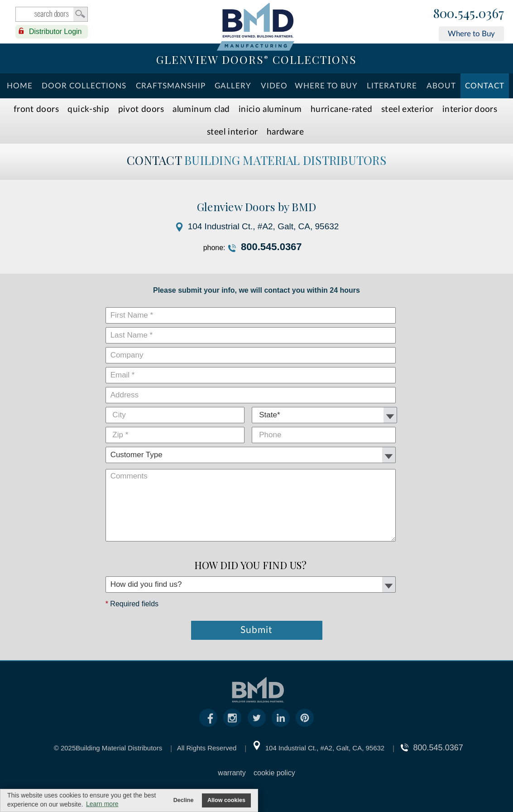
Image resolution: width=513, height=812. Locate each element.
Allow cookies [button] (226, 800)
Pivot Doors (141, 109)
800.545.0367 (469, 14)
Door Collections (84, 86)
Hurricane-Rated (342, 109)
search (52, 14)
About (441, 86)
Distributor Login (55, 31)
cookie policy (274, 773)
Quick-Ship (88, 109)
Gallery (233, 86)
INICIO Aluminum (270, 109)
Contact (485, 86)
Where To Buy (326, 86)
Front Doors (36, 109)
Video (274, 86)
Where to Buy (471, 34)
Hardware (285, 132)
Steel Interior (232, 132)
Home (20, 86)
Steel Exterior (407, 109)
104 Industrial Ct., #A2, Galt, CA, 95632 (264, 226)
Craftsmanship (171, 86)
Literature (392, 86)
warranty (232, 773)
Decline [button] (184, 800)
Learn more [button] (102, 804)
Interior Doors (470, 109)
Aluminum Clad (201, 109)
